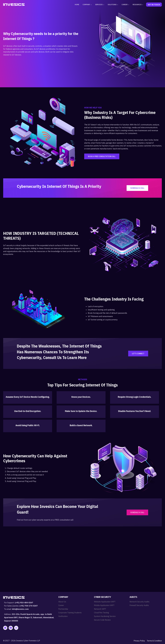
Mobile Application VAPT (104, 605)
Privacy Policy (139, 641)
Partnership (63, 609)
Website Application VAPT (105, 602)
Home (77, 4)
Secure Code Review (102, 620)
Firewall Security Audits (139, 605)
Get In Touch (154, 5)
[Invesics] (14, 5)
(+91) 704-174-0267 (29, 606)
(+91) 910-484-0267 (24, 603)
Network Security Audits (139, 602)
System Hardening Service (105, 616)
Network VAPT (100, 609)
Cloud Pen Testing (101, 613)
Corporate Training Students (70, 613)
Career (61, 605)
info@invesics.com (20, 609)
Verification (63, 616)
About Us (62, 602)
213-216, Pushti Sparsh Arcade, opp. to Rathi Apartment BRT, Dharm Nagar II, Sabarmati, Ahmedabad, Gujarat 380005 (29, 617)
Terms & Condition (154, 641)
